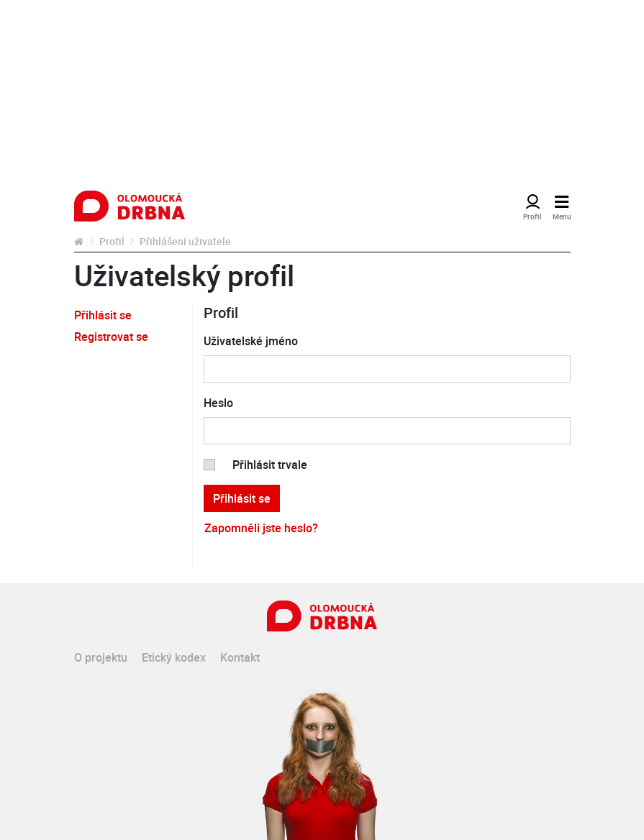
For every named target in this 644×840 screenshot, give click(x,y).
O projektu (101, 657)
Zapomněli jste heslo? (261, 528)
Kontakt (240, 657)
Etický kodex (174, 657)
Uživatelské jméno (251, 341)
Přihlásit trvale (270, 465)
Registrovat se (111, 337)
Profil (112, 241)
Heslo (218, 403)
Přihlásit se (103, 315)
